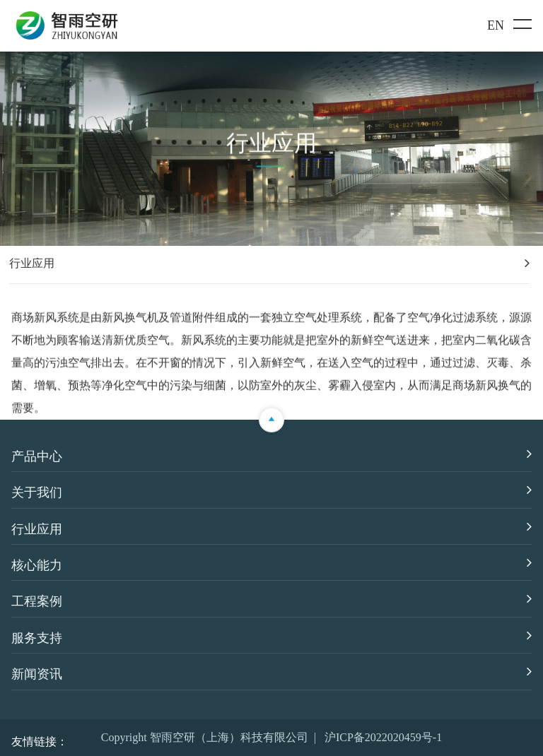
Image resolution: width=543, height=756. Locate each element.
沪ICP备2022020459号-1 (383, 737)
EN (496, 25)
